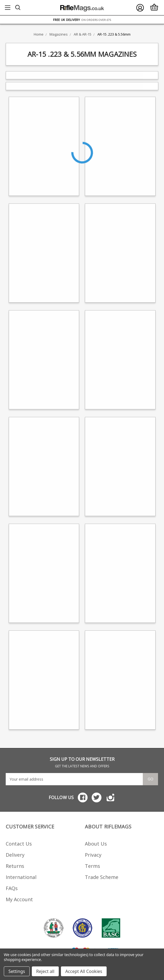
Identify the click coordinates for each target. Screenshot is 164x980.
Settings (17, 971)
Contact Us (19, 844)
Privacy (93, 855)
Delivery (15, 855)
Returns (15, 866)
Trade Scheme (102, 877)
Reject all (45, 971)
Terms (92, 866)
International (21, 877)
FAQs (12, 888)
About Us (96, 844)
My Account (19, 899)
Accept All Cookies (84, 971)
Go (151, 779)
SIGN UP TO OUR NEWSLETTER (82, 762)
